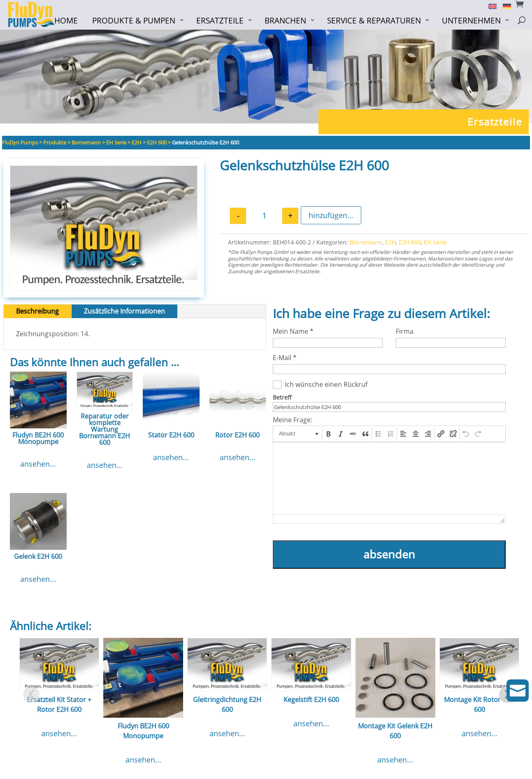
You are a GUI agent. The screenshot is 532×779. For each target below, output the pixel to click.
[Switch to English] (489, 6)
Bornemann (366, 245)
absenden (389, 557)
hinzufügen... (331, 218)
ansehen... (38, 466)
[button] (298, 436)
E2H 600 (410, 245)
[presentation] (298, 436)
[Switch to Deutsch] (504, 6)
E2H (390, 245)
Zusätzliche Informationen (124, 314)
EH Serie (435, 245)
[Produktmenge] (264, 218)
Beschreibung (37, 314)
